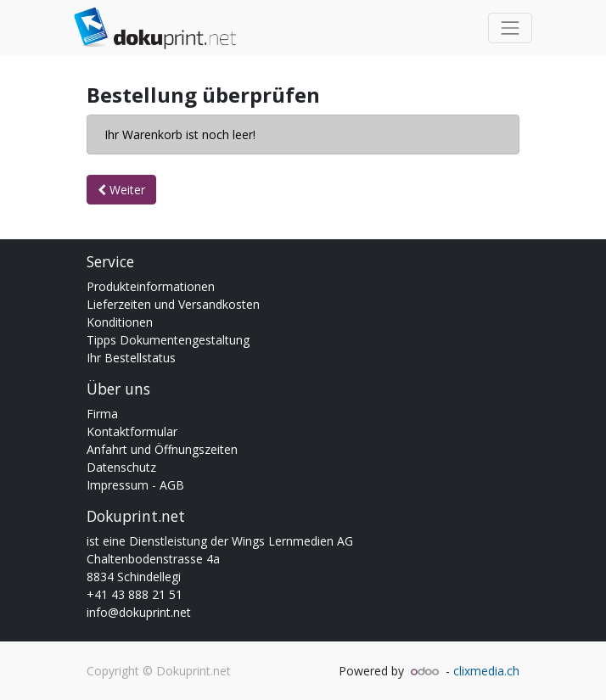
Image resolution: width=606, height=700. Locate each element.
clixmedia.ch (486, 671)
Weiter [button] (121, 190)
